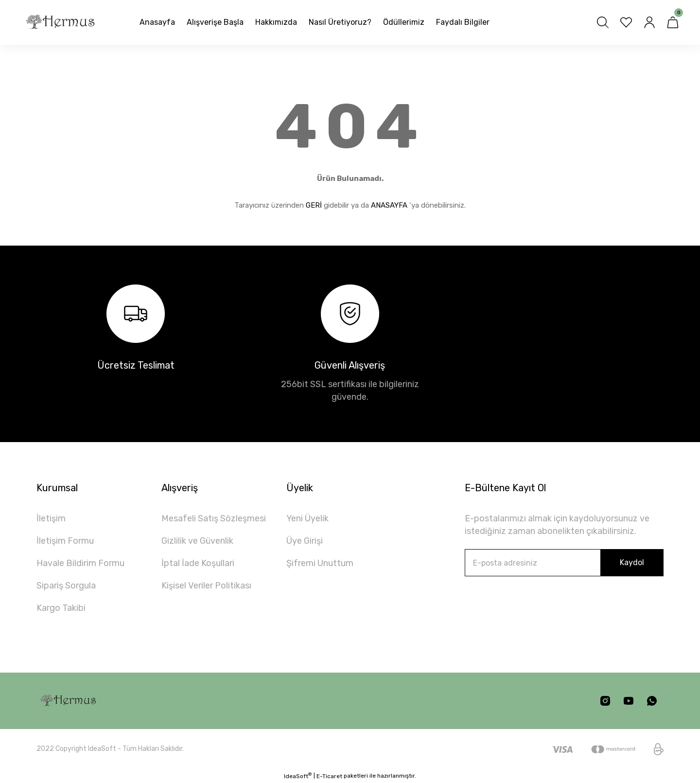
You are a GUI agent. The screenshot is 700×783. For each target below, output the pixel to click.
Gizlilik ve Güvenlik (197, 541)
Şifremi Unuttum (320, 563)
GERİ (314, 205)
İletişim (51, 518)
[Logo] (60, 22)
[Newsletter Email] (564, 563)
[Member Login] (649, 22)
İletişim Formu (65, 541)
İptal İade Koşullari (198, 563)
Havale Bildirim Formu (80, 563)
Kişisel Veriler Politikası (206, 586)
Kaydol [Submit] (632, 562)
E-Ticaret (329, 776)
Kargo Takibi (61, 608)
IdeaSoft (298, 776)
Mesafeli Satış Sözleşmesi (214, 518)
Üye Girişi (305, 541)
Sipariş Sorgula (66, 586)
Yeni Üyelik (307, 518)
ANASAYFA (389, 205)
